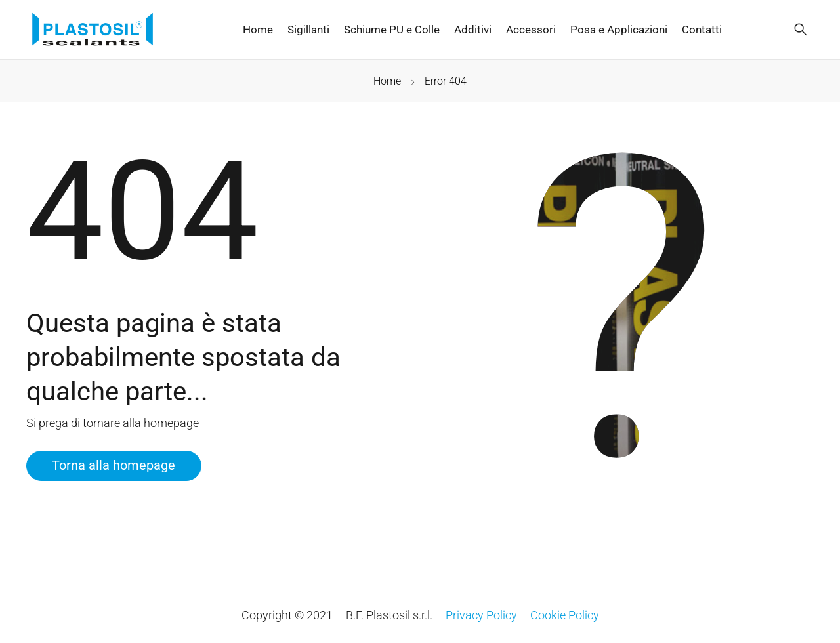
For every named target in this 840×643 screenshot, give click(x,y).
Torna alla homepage (115, 466)
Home (387, 81)
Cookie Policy (565, 615)
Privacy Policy (481, 615)
